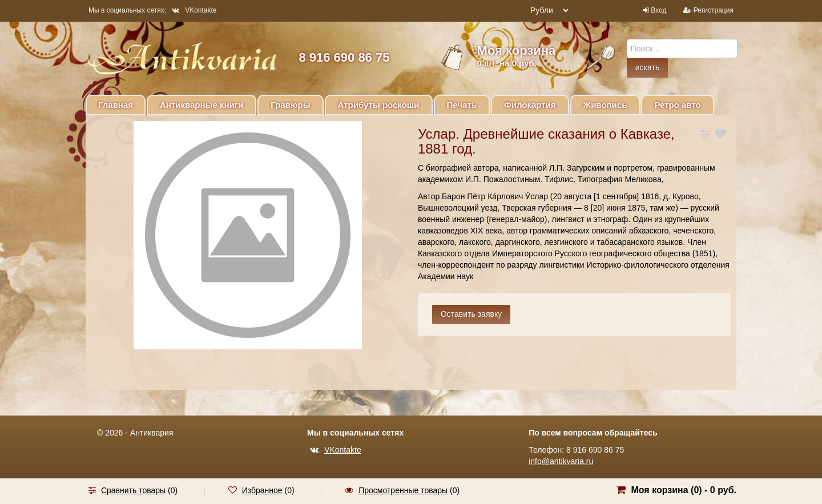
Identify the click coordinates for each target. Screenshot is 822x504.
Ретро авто (677, 105)
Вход (658, 10)
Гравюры (290, 105)
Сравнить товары (133, 490)
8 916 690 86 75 (344, 57)
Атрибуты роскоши (379, 105)
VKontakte (194, 10)
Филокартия (530, 105)
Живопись (605, 105)
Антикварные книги (202, 105)
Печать (462, 105)
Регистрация (714, 10)
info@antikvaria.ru (561, 461)
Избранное (262, 490)
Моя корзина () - (684, 490)
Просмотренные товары (403, 490)
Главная (116, 105)
